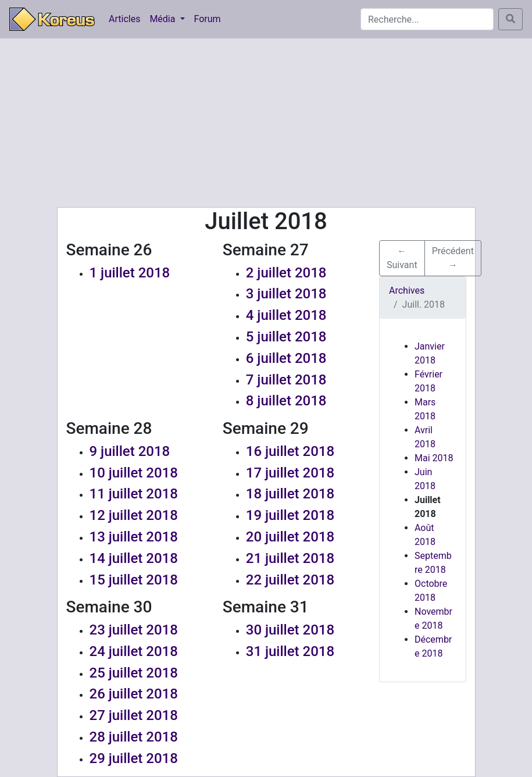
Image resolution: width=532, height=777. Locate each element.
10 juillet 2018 (134, 473)
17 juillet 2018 (290, 473)
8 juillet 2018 (286, 401)
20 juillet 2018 (290, 537)
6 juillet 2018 (286, 358)
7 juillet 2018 (286, 380)
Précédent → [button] (453, 258)
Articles (124, 19)
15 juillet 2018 (134, 580)
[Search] (427, 19)
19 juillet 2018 (290, 515)
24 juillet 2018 (134, 651)
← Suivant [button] (402, 258)
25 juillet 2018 (134, 673)
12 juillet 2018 (134, 515)
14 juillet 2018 (134, 558)
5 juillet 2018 (286, 337)
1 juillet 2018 (130, 273)
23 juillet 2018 (134, 630)
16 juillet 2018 (290, 451)
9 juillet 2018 (130, 451)
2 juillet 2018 (286, 273)
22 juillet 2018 (290, 580)
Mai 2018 (434, 458)
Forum (208, 19)
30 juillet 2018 (290, 630)
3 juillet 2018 (286, 294)
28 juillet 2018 (134, 737)
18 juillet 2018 (290, 494)
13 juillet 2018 (134, 537)
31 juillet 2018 (290, 651)
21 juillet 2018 (290, 558)
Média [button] (163, 19)
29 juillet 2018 (134, 758)
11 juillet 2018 (134, 494)
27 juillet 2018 (134, 715)
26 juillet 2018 (134, 694)
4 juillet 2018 (286, 315)
